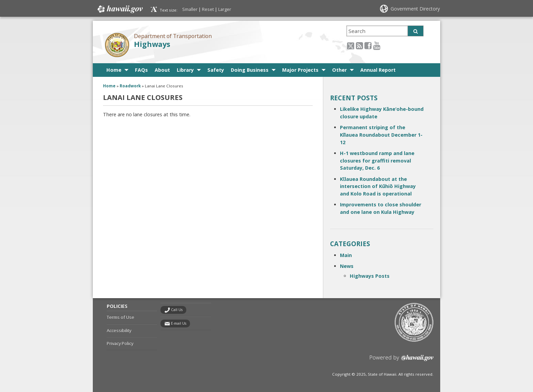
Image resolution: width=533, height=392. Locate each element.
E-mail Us (179, 323)
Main (346, 255)
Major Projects (300, 70)
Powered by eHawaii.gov (402, 361)
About (162, 70)
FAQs (141, 70)
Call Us (177, 310)
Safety (216, 70)
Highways (152, 44)
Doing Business (250, 70)
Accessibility (119, 330)
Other (339, 70)
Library (185, 70)
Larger (225, 9)
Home (114, 70)
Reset (208, 9)
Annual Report (378, 70)
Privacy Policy (120, 343)
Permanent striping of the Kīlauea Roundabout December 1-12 (381, 135)
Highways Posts (370, 276)
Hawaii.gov (119, 9)
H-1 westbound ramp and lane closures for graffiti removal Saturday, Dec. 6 (377, 160)
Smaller (190, 9)
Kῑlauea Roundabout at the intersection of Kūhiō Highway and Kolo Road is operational (378, 186)
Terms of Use (121, 317)
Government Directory (415, 9)
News (347, 266)
